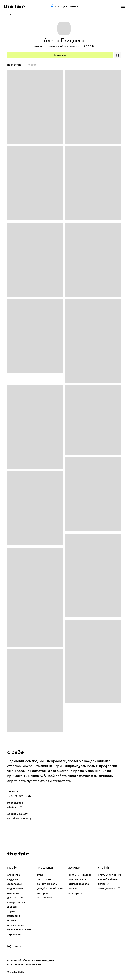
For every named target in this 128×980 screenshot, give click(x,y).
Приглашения (16, 925)
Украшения (14, 934)
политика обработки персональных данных (31, 960)
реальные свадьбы (80, 875)
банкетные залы (47, 884)
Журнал (74, 867)
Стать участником (64, 6)
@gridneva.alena (17, 818)
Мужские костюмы (19, 929)
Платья (12, 920)
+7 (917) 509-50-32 (19, 796)
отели (40, 875)
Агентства (14, 875)
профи (12, 867)
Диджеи (12, 907)
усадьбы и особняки (50, 888)
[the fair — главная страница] (14, 6)
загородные (44, 898)
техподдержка (109, 888)
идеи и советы (77, 879)
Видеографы (15, 888)
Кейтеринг (14, 916)
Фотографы (14, 884)
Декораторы (15, 898)
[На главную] (18, 854)
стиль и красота (79, 884)
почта (104, 884)
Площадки (45, 867)
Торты (11, 911)
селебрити (75, 893)
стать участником (109, 875)
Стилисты (13, 893)
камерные (43, 893)
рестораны (44, 879)
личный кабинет (108, 879)
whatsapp (13, 807)
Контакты (60, 55)
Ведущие (13, 879)
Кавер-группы (16, 902)
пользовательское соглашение (24, 964)
